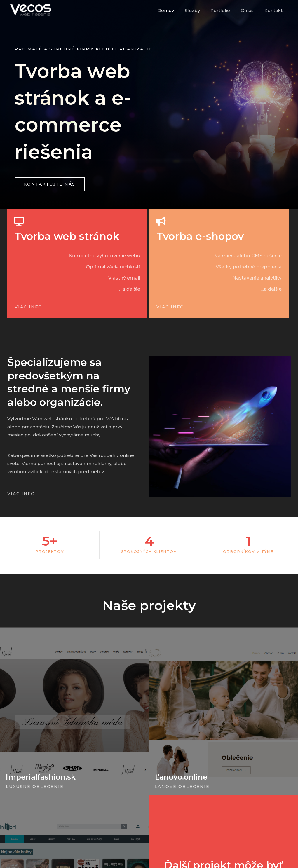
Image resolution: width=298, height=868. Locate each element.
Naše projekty (149, 605)
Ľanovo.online (181, 777)
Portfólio (225, 10)
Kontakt (274, 10)
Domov (174, 10)
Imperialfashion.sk (41, 777)
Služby (199, 10)
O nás (250, 10)
